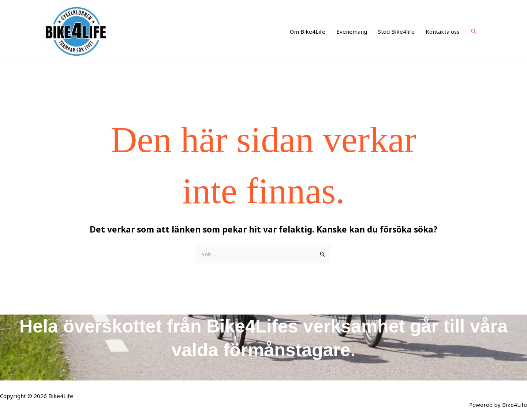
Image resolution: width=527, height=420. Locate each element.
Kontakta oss (442, 31)
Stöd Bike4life (396, 31)
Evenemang (352, 31)
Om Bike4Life (308, 31)
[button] (474, 31)
